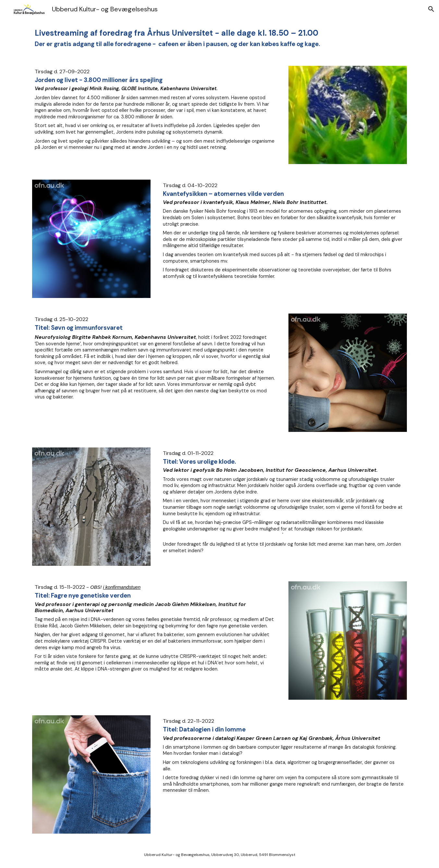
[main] (219, 38)
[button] (431, 9)
